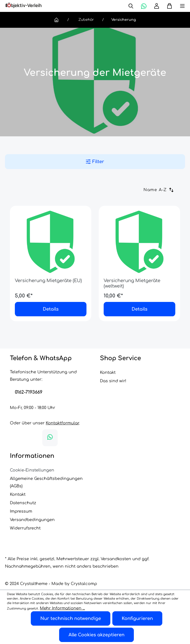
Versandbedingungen (32, 512)
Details (51, 301)
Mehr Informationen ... (62, 608)
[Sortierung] (162, 190)
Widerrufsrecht (25, 521)
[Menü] (179, 6)
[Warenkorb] (168, 6)
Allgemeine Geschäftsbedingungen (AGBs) (46, 475)
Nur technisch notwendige (71, 618)
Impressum (21, 504)
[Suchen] (131, 6)
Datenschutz (23, 495)
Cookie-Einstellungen (32, 463)
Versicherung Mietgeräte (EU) (48, 273)
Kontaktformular (62, 415)
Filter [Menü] (95, 162)
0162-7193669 (29, 384)
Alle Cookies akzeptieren (96, 635)
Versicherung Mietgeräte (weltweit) (132, 276)
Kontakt (108, 365)
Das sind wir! (113, 373)
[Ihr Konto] (157, 6)
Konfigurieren (137, 618)
